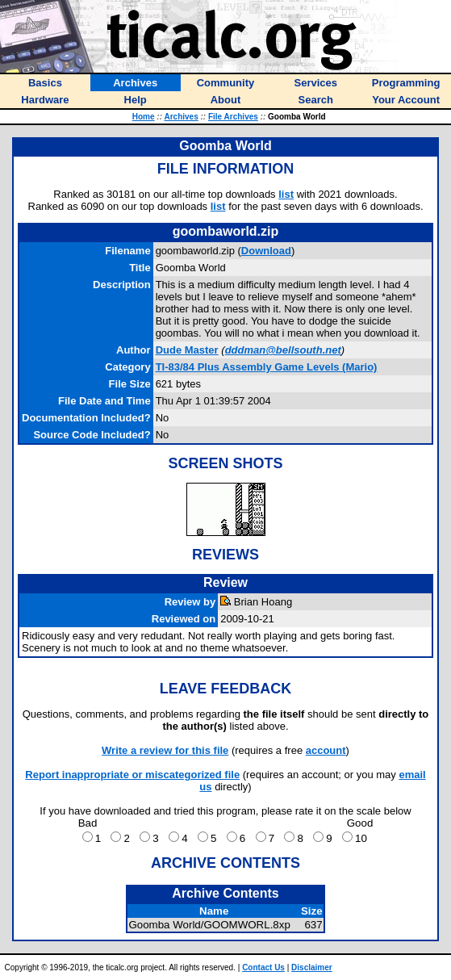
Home (144, 117)
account (326, 750)
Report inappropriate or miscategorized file (132, 775)
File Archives (233, 117)
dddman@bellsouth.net (283, 350)
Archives (181, 117)
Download (266, 251)
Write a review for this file (165, 750)
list (286, 194)
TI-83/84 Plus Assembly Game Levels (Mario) (267, 367)
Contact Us (263, 967)
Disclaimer (312, 967)
